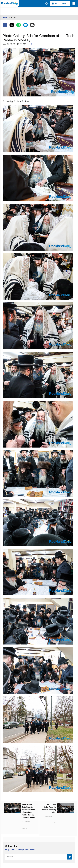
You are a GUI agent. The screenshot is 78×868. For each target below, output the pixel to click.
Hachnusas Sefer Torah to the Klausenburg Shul (49, 808)
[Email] (39, 857)
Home (5, 18)
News (13, 18)
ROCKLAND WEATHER (23, 10)
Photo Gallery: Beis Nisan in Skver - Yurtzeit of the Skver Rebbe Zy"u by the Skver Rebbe (29, 811)
